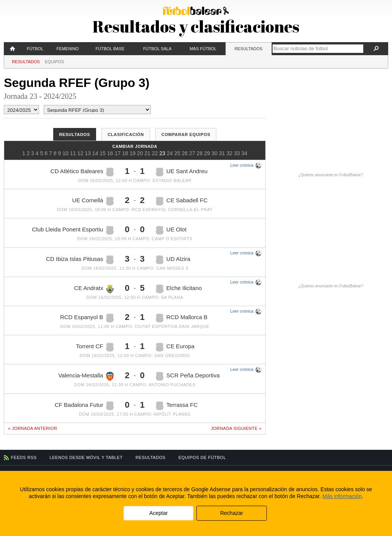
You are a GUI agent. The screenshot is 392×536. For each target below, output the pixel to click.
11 (73, 153)
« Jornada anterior (33, 428)
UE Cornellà (93, 201)
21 (147, 153)
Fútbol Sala (157, 49)
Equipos (54, 62)
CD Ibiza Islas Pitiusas (80, 260)
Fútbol (35, 49)
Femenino (68, 49)
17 (118, 153)
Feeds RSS (24, 457)
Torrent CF (95, 347)
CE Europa (175, 347)
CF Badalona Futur (84, 406)
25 (177, 153)
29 (207, 153)
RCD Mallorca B (182, 318)
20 (140, 153)
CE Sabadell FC (182, 201)
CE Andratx (94, 289)
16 (110, 153)
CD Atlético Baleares (82, 172)
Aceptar (158, 513)
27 (192, 153)
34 (244, 153)
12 (80, 153)
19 (132, 153)
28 (200, 153)
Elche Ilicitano (179, 289)
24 (170, 153)
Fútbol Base (110, 49)
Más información (342, 496)
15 (103, 153)
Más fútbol (203, 49)
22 (155, 153)
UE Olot (171, 230)
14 (95, 153)
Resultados (249, 49)
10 (65, 153)
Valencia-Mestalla (86, 376)
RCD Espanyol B (87, 318)
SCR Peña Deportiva (188, 376)
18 (125, 153)
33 (237, 153)
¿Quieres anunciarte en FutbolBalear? (331, 175)
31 (222, 153)
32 (229, 153)
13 (88, 153)
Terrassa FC (177, 406)
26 (185, 153)
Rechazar (232, 513)
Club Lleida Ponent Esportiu (73, 230)
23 (162, 153)
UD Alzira (173, 260)
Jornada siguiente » (236, 428)
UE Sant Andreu (182, 172)
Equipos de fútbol (202, 457)
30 (215, 153)
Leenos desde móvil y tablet (86, 457)
